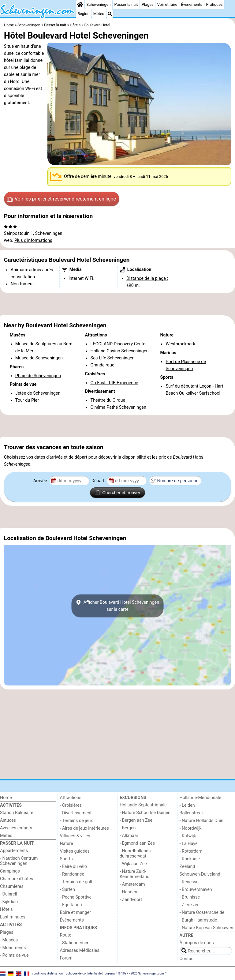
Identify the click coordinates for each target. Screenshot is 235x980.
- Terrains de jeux (76, 821)
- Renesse (189, 882)
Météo (99, 14)
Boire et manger (76, 912)
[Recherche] (110, 14)
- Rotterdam (191, 851)
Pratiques (214, 4)
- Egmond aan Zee (137, 843)
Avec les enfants (16, 828)
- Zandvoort (131, 900)
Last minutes (13, 917)
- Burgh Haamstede (198, 920)
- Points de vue (14, 955)
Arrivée (41, 481)
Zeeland (187, 867)
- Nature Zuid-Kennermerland (134, 874)
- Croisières (71, 805)
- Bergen (128, 828)
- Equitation (71, 905)
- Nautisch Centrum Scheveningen (19, 861)
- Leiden (187, 805)
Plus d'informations (33, 240)
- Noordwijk (191, 828)
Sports (66, 859)
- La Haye (189, 844)
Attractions (71, 798)
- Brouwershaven (196, 890)
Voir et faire (167, 4)
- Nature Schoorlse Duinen (145, 813)
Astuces (8, 820)
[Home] (80, 5)
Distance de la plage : (147, 278)
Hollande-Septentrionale (143, 805)
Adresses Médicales (80, 950)
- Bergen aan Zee (136, 820)
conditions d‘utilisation (47, 973)
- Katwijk (188, 836)
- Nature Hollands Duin (201, 821)
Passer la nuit (126, 4)
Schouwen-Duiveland (200, 874)
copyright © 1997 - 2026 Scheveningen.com (134, 973)
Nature (67, 844)
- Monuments (13, 948)
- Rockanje (190, 859)
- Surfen (67, 890)
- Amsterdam (132, 884)
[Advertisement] (117, 304)
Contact (187, 959)
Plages (148, 4)
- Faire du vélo (73, 867)
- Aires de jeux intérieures (84, 828)
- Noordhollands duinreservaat (135, 854)
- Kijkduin (9, 902)
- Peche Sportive (76, 897)
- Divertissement (76, 813)
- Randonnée (72, 874)
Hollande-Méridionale (200, 798)
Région (83, 14)
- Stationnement (75, 943)
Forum (66, 958)
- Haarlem (129, 892)
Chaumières (12, 886)
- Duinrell (9, 894)
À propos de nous (197, 943)
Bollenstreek (192, 813)
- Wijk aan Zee (133, 864)
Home (6, 798)
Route (66, 935)
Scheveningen (98, 4)
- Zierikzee (190, 905)
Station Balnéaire (17, 813)
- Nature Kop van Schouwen (207, 928)
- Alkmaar (129, 836)
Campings (10, 871)
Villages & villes (75, 836)
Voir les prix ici (62, 199)
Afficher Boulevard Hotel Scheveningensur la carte (117, 606)
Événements (192, 4)
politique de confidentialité (84, 973)
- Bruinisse (190, 897)
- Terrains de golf (76, 882)
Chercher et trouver (117, 493)
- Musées (9, 940)
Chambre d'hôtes (17, 879)
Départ (99, 481)
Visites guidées (75, 851)
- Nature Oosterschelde (202, 912)
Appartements (14, 851)
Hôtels (6, 909)
